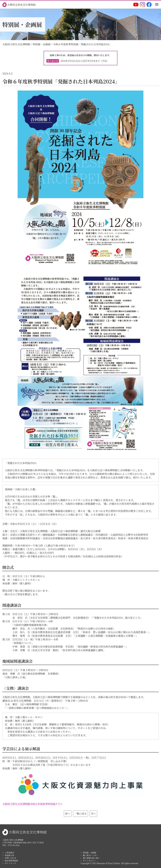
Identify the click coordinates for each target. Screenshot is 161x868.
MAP (42, 842)
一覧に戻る (80, 814)
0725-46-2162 (14, 845)
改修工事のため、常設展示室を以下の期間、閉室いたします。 (80, 58)
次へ (93, 814)
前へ (68, 814)
